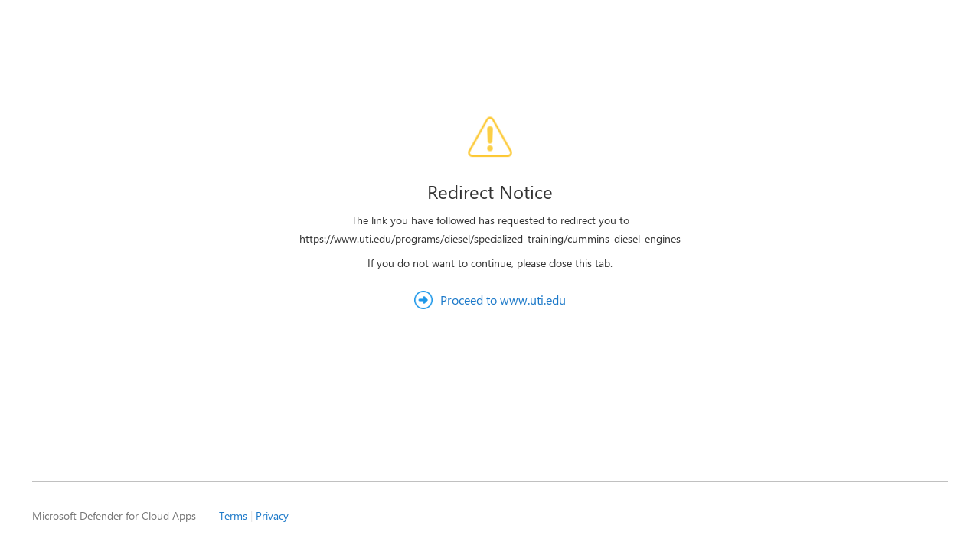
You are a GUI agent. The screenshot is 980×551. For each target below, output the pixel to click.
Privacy (272, 515)
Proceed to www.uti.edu (503, 300)
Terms (233, 515)
